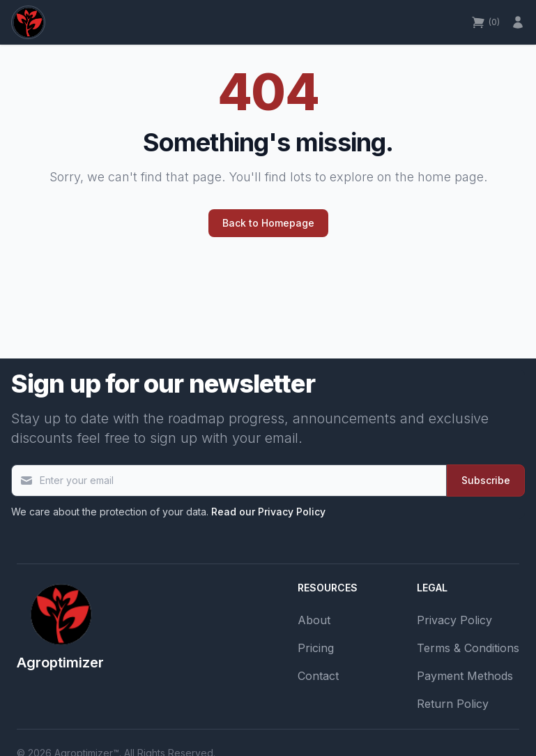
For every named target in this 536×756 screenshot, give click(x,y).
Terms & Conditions (468, 648)
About (314, 620)
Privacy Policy (454, 620)
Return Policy (453, 704)
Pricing (316, 648)
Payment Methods (465, 676)
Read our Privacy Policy (268, 512)
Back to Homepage (268, 223)
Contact (318, 676)
